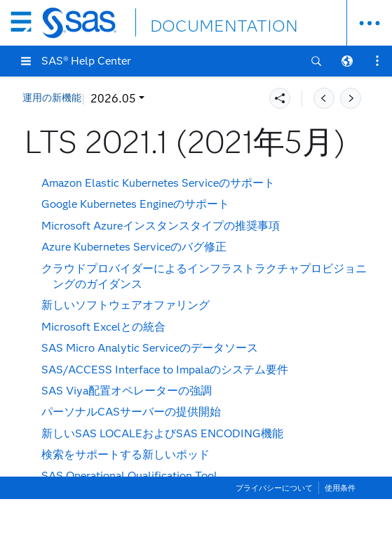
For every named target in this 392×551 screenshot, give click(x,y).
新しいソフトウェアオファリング (126, 305)
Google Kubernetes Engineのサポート (135, 204)
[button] (26, 61)
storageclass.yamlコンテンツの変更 (131, 518)
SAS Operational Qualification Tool (129, 476)
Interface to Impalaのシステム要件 (165, 370)
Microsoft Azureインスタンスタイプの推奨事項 (161, 226)
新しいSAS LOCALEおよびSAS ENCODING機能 (162, 433)
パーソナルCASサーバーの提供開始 (131, 412)
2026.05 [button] (113, 99)
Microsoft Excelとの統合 (103, 327)
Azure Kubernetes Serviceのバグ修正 (134, 247)
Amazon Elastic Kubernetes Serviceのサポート (158, 183)
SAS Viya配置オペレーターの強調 (127, 391)
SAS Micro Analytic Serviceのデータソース (150, 348)
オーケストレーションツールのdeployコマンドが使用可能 (188, 497)
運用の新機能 (52, 98)
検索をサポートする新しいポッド (126, 454)
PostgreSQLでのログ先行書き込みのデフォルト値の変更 (184, 540)
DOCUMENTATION (201, 22)
